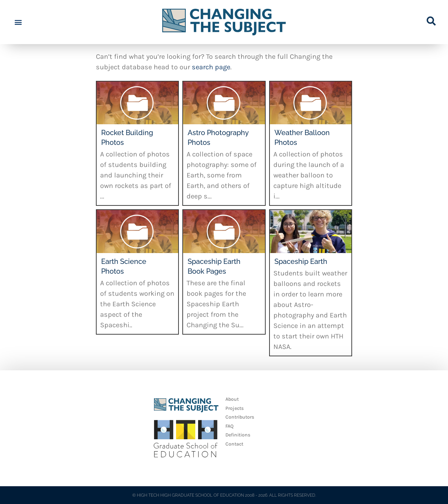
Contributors (240, 417)
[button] (18, 22)
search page (211, 67)
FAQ (229, 426)
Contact (234, 444)
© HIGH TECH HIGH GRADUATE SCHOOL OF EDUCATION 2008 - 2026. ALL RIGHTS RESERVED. (224, 495)
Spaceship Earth (301, 261)
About (232, 399)
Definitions (238, 435)
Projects (234, 408)
